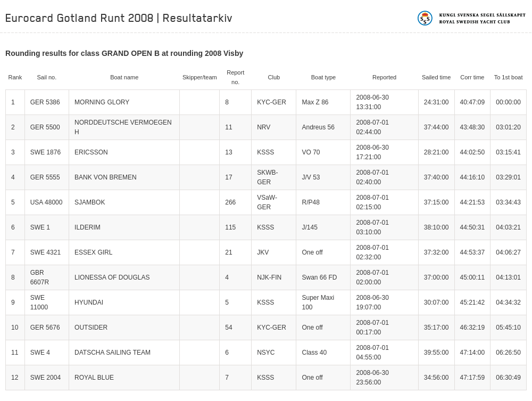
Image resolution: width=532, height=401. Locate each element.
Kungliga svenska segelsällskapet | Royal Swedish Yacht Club (472, 18)
